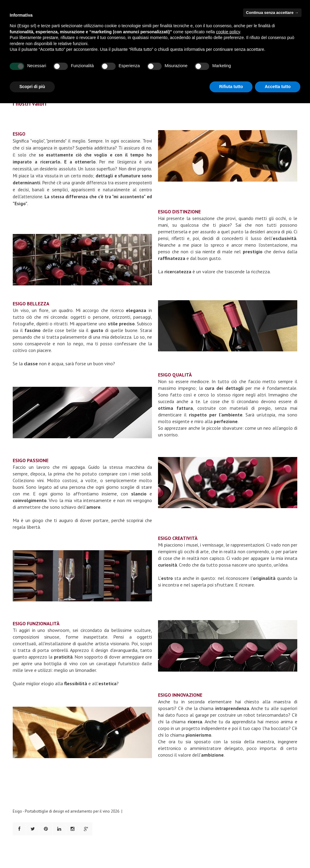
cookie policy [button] (228, 32)
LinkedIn (59, 829)
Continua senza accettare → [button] (272, 13)
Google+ (86, 829)
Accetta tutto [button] (278, 87)
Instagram (73, 829)
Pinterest (46, 829)
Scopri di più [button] (32, 87)
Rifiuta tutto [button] (231, 87)
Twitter (33, 829)
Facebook (19, 829)
